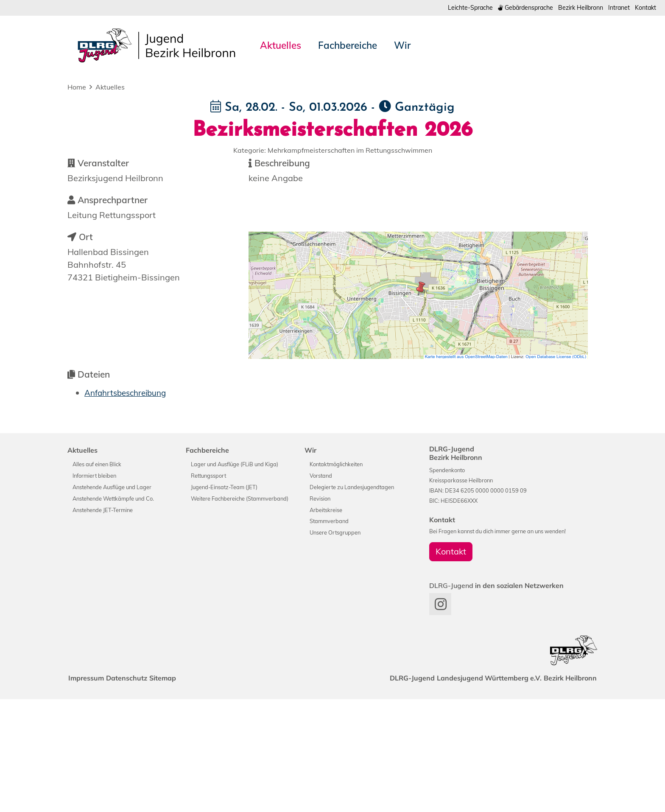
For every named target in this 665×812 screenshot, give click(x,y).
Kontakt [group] (451, 664)
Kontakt (644, 8)
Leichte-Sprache (454, 8)
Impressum (89, 791)
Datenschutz (134, 791)
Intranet (616, 8)
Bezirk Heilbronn (574, 8)
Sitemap (175, 791)
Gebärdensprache (514, 8)
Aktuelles (110, 88)
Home (77, 88)
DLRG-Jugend (400, 791)
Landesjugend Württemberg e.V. (482, 791)
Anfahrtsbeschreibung (129, 505)
